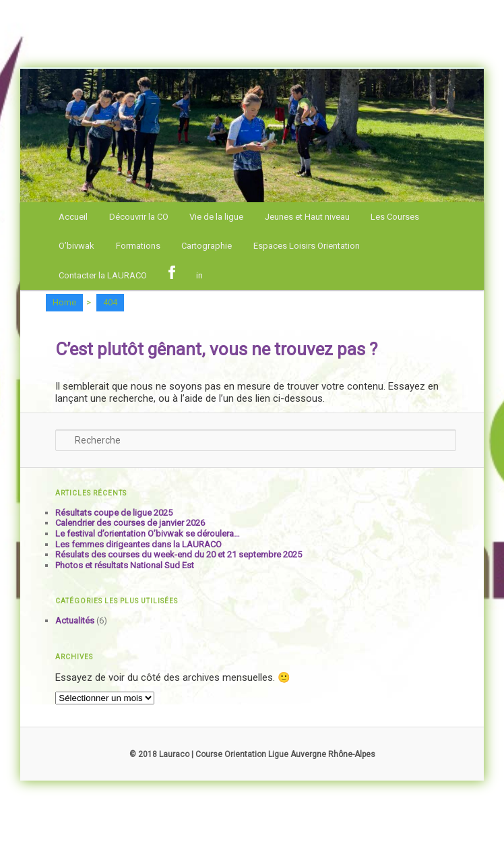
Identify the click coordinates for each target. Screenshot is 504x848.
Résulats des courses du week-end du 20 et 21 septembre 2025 (179, 554)
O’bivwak (76, 246)
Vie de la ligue (216, 217)
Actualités (75, 620)
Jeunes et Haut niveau (307, 217)
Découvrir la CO (139, 217)
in (199, 275)
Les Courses (395, 217)
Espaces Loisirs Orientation (307, 246)
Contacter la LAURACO (103, 275)
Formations (138, 246)
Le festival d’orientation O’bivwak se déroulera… (148, 534)
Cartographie (207, 246)
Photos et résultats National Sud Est (125, 565)
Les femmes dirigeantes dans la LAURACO (138, 544)
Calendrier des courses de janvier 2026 (130, 523)
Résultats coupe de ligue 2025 (114, 513)
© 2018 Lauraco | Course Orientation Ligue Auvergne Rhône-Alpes (252, 754)
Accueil (73, 217)
